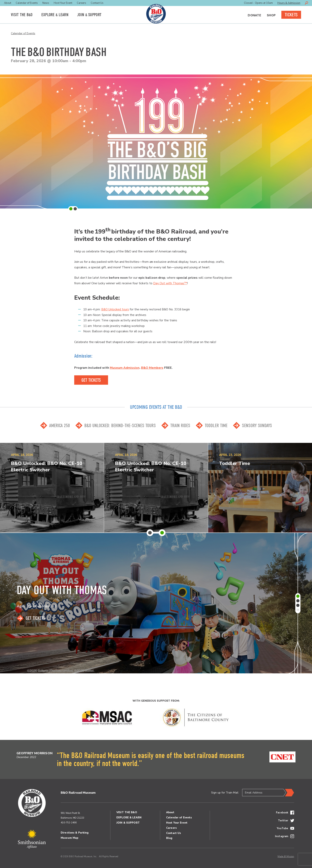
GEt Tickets (91, 380)
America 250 (59, 426)
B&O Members (152, 368)
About (8, 3)
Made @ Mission (286, 857)
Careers (81, 3)
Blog (169, 838)
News (46, 3)
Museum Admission (125, 368)
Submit (289, 793)
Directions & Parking (75, 833)
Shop (271, 15)
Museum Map (69, 838)
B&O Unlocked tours (115, 309)
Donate (254, 15)
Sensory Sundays (257, 426)
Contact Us (97, 3)
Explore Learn (55, 15)
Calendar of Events (27, 3)
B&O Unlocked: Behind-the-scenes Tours (120, 426)
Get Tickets (35, 618)
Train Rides (180, 426)
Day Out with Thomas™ (170, 283)
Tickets (291, 15)
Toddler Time (216, 426)
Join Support (89, 15)
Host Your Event (63, 3)
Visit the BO (22, 15)
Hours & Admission (289, 3)
